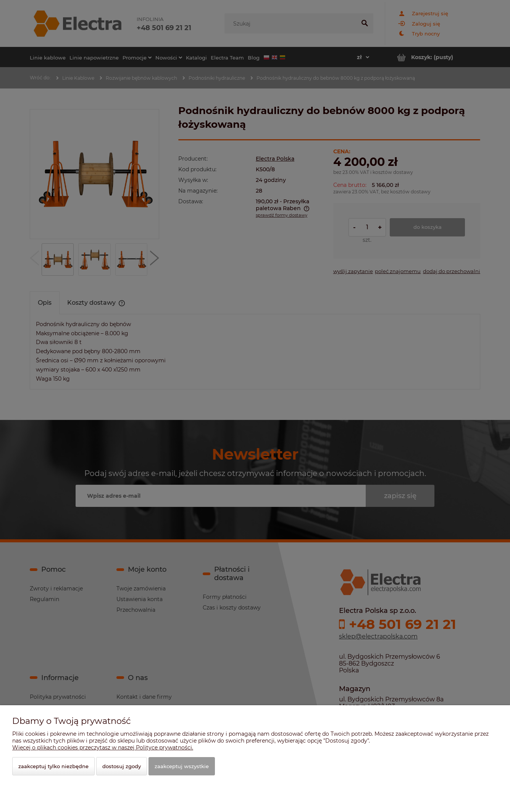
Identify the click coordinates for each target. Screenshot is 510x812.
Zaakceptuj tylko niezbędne (53, 766)
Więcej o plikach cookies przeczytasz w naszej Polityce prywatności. (103, 748)
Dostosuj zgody (122, 766)
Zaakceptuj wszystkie (182, 766)
